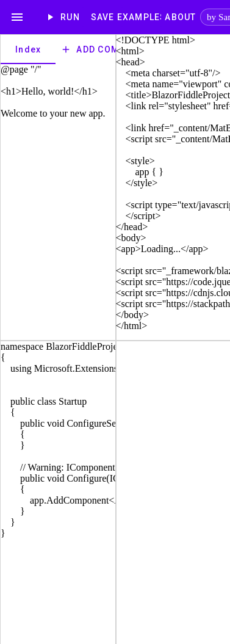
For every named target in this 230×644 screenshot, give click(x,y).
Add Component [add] (109, 49)
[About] (181, 17)
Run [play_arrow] (63, 17)
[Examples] (142, 17)
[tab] (28, 49)
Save (102, 17)
